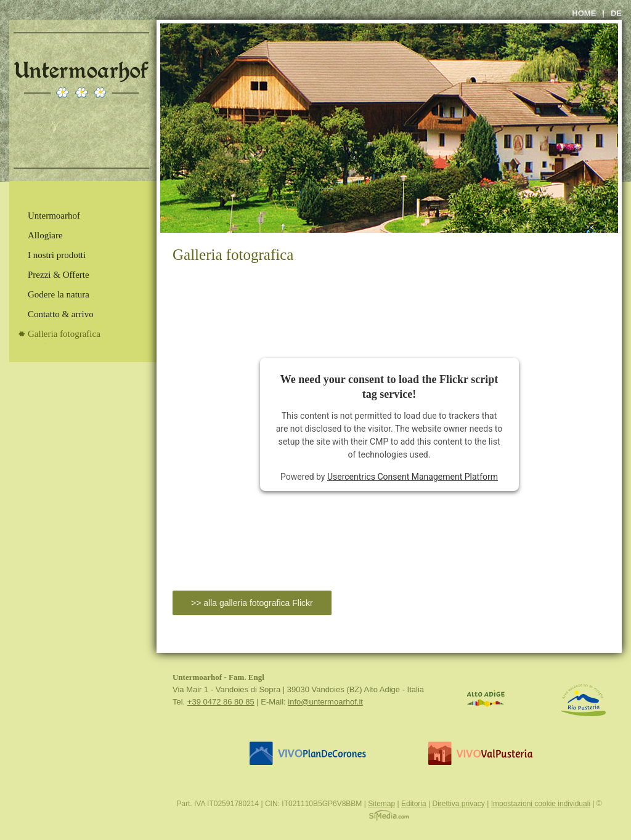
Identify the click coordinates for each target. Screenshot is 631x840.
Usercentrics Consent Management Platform (413, 477)
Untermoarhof (54, 216)
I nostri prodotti (57, 255)
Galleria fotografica (64, 334)
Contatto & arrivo (61, 314)
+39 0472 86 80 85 (221, 702)
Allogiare (45, 235)
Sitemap (381, 804)
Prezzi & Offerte (59, 275)
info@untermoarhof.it (325, 702)
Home (584, 13)
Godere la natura (59, 294)
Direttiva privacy (458, 804)
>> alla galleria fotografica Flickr (252, 603)
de (616, 13)
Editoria (414, 804)
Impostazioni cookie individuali (541, 804)
